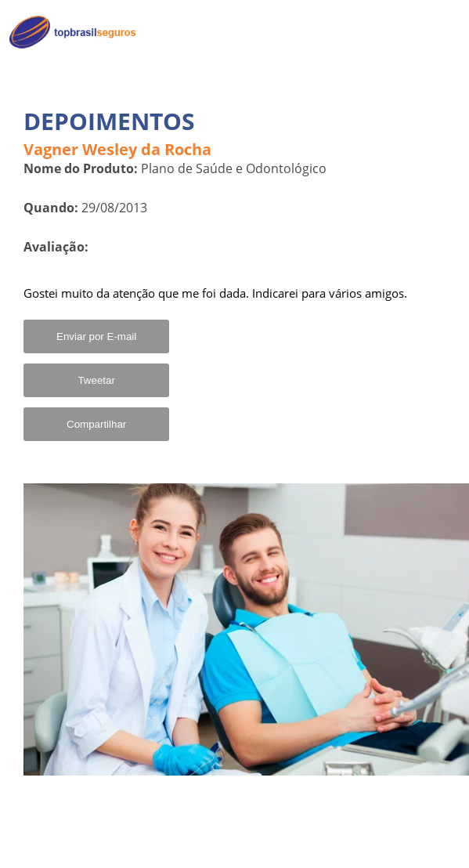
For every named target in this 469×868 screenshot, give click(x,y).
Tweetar (96, 380)
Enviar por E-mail (96, 336)
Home (435, 33)
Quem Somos (415, 67)
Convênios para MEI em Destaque (388, 107)
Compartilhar (96, 424)
